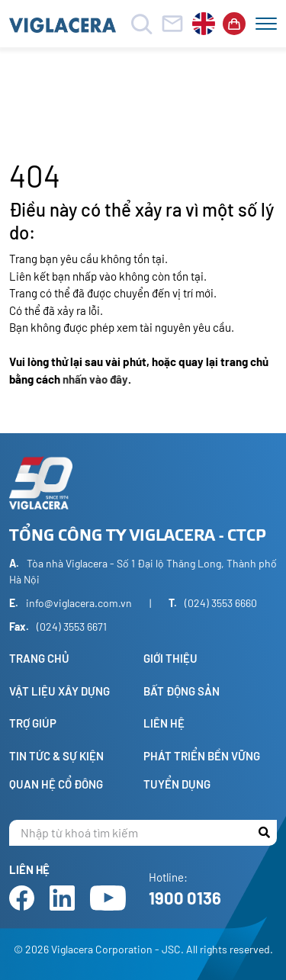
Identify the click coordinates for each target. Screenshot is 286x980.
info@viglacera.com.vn (79, 603)
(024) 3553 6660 (221, 603)
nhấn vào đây (95, 379)
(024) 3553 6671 (72, 627)
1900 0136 (185, 898)
